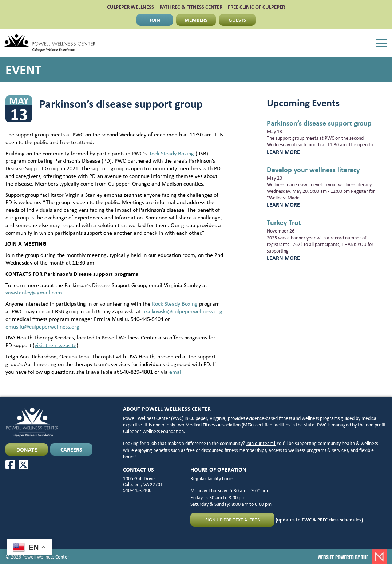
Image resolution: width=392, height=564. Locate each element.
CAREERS (71, 449)
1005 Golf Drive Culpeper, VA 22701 (143, 481)
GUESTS (237, 20)
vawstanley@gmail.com (34, 292)
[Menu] (381, 43)
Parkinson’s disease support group (319, 123)
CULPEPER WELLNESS (130, 7)
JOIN (155, 20)
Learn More (283, 152)
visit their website (56, 345)
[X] (23, 465)
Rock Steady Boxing (171, 153)
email (176, 372)
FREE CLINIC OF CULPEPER (256, 7)
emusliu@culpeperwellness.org (42, 326)
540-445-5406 (137, 490)
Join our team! (261, 443)
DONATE (27, 449)
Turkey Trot (284, 222)
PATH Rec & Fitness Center (191, 7)
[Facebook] (10, 465)
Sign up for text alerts (232, 519)
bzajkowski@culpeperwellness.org (182, 311)
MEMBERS (196, 20)
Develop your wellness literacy (313, 169)
